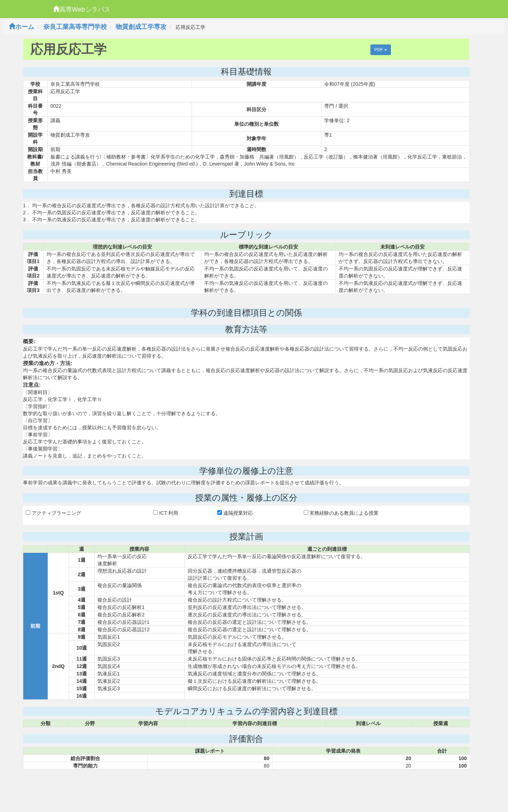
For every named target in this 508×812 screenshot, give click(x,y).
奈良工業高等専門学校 (75, 27)
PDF (380, 50)
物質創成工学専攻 (141, 27)
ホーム (22, 27)
